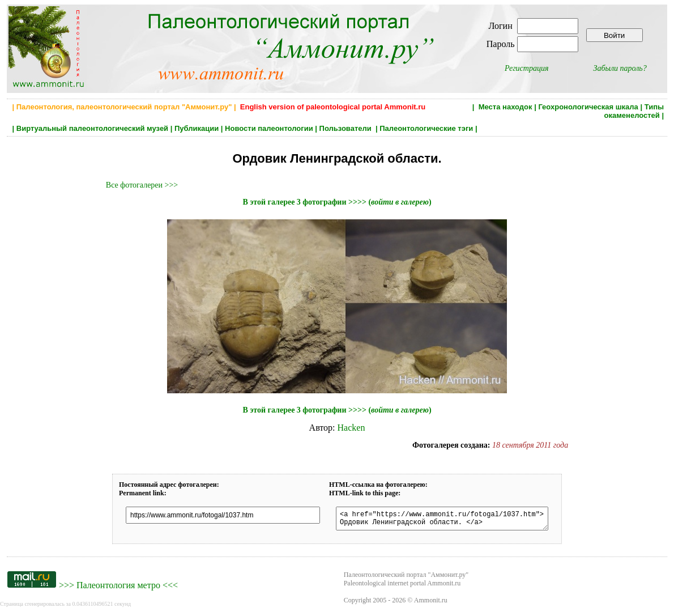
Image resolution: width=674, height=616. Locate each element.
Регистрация (527, 68)
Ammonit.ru (431, 604)
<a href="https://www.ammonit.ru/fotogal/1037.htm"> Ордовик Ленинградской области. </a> (447, 520)
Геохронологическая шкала (588, 107)
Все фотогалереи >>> (142, 185)
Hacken (351, 428)
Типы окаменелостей (634, 111)
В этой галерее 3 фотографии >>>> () (337, 202)
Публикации (197, 128)
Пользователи (347, 128)
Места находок (505, 107)
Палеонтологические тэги (426, 128)
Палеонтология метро (118, 589)
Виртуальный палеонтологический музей (92, 128)
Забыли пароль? (620, 68)
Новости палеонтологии (269, 128)
